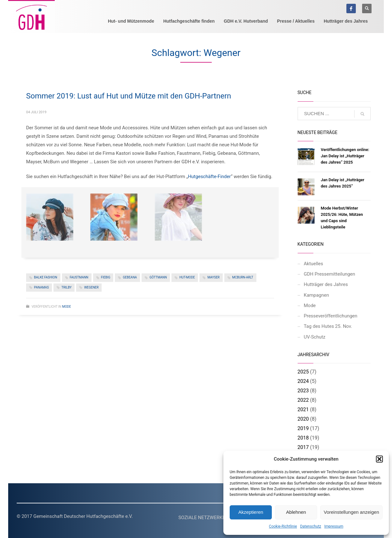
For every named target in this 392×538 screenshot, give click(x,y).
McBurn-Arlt (243, 277)
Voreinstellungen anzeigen (351, 512)
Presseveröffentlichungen (331, 316)
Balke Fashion (46, 277)
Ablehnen (296, 512)
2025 (303, 372)
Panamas (41, 287)
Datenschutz (311, 526)
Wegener (91, 287)
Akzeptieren (251, 512)
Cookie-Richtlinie (283, 526)
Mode (66, 307)
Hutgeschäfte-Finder (209, 177)
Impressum (334, 526)
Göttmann (158, 277)
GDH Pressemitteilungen (330, 274)
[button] (379, 459)
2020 (303, 419)
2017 (303, 447)
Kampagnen (316, 295)
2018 (303, 438)
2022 (303, 400)
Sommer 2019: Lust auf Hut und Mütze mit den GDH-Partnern (129, 96)
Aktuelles (314, 264)
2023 (303, 391)
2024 (303, 381)
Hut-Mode (187, 277)
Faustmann (79, 277)
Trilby (66, 287)
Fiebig (106, 277)
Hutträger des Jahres (326, 284)
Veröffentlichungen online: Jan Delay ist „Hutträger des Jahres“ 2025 (345, 156)
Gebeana (130, 277)
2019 (303, 428)
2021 (303, 409)
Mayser (213, 277)
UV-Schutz (315, 337)
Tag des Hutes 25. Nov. (328, 326)
